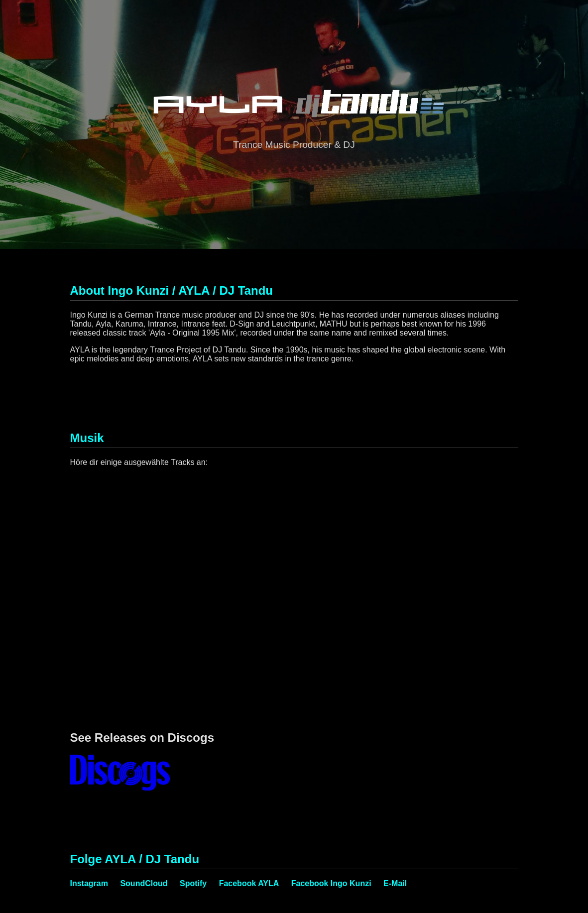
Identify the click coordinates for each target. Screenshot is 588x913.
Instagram (89, 883)
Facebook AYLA (249, 883)
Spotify (193, 883)
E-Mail (395, 883)
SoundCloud (144, 883)
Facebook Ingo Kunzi (331, 883)
